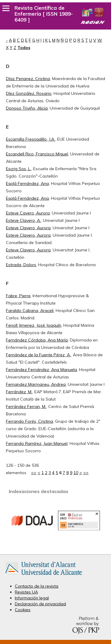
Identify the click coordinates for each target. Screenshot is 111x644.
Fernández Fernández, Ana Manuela (41, 370)
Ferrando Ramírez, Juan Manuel (37, 443)
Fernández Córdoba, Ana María (37, 340)
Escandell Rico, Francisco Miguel (37, 154)
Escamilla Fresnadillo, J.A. (30, 139)
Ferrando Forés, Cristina (29, 421)
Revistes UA (26, 592)
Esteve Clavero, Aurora (28, 228)
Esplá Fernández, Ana (27, 183)
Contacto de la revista (37, 586)
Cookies (23, 610)
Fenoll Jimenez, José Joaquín (34, 325)
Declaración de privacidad (40, 604)
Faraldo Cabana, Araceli (30, 310)
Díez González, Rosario (29, 93)
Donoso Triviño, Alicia (27, 108)
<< (34, 473)
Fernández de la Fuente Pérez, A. (38, 355)
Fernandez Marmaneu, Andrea (36, 384)
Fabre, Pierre (18, 296)
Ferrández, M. (19, 392)
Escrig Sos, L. (18, 169)
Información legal (32, 598)
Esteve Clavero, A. (23, 220)
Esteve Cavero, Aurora (28, 213)
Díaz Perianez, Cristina (28, 79)
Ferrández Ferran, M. (26, 406)
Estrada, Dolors (21, 265)
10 (76, 473)
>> (86, 473)
